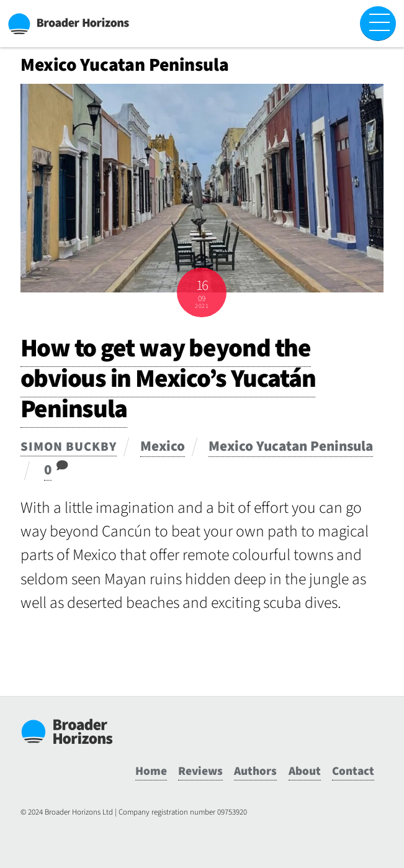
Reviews (200, 771)
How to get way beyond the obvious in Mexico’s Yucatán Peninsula (168, 379)
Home (151, 771)
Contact (353, 771)
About (305, 771)
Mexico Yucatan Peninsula (291, 446)
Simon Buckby (69, 447)
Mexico (163, 446)
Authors (255, 771)
